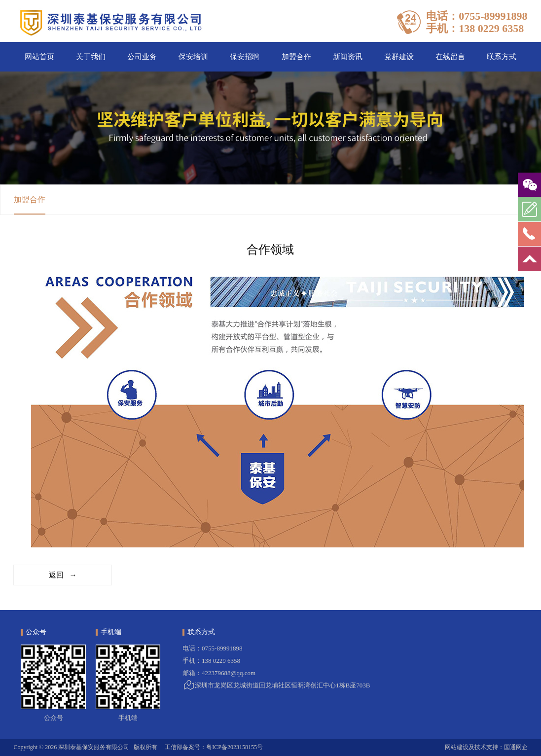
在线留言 (450, 57)
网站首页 (39, 57)
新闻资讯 (348, 57)
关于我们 (91, 57)
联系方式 (502, 57)
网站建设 (457, 747)
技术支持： (489, 747)
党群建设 (399, 57)
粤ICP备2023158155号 (234, 747)
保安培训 (193, 57)
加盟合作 (296, 57)
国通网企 (516, 747)
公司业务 (142, 57)
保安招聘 (245, 57)
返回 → (63, 575)
